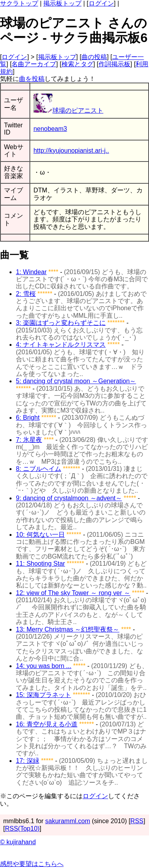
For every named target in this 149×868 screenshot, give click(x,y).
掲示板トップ (62, 3)
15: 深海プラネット (44, 695)
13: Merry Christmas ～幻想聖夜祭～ (68, 629)
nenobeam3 (50, 129)
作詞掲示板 (114, 64)
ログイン (101, 3)
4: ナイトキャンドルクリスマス (61, 345)
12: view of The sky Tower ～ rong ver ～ (73, 593)
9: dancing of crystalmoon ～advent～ (69, 498)
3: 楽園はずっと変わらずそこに (61, 323)
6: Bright (28, 418)
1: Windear (31, 272)
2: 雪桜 (26, 294)
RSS (137, 821)
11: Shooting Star (41, 564)
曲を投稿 (32, 79)
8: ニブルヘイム (39, 469)
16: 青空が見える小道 (47, 724)
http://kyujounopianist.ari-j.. (71, 151)
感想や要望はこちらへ (32, 864)
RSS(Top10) (22, 829)
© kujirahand (18, 842)
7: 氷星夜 (29, 440)
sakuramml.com (68, 821)
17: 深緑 (28, 761)
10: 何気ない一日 (40, 535)
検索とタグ (77, 64)
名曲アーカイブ (34, 64)
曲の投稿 (94, 57)
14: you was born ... (44, 666)
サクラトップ (19, 3)
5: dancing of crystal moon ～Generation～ (76, 381)
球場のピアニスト (68, 110)
